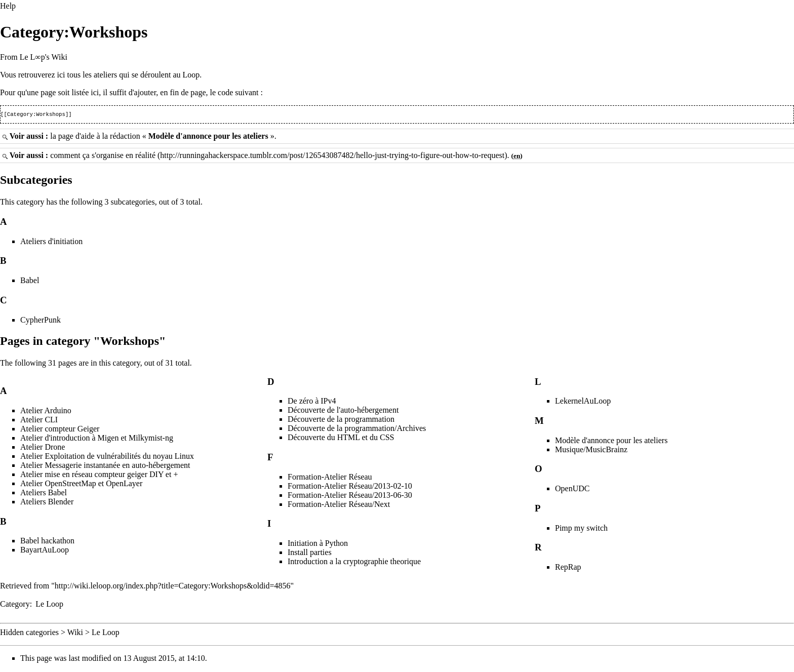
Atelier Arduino (46, 411)
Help (8, 6)
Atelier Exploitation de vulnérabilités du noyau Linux (107, 457)
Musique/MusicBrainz (591, 450)
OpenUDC (572, 489)
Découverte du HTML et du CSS (341, 438)
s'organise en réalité (124, 156)
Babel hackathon (47, 542)
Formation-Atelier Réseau (330, 478)
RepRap (568, 568)
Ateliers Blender (47, 503)
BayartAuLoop (45, 551)
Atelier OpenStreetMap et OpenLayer (81, 484)
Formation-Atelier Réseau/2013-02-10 (350, 487)
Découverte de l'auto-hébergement (343, 411)
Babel (30, 281)
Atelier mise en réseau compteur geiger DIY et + (99, 475)
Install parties (310, 553)
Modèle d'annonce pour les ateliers (208, 137)
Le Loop (49, 605)
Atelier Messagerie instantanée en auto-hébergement (105, 466)
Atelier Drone (43, 448)
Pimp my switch (581, 529)
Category (15, 605)
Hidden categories (29, 633)
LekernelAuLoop (583, 402)
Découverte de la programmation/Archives (357, 429)
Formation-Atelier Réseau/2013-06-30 (350, 496)
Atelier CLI (39, 421)
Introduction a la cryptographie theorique (354, 562)
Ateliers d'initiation (51, 242)
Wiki (75, 633)
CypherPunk (41, 321)
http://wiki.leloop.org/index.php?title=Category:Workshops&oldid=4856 (173, 587)
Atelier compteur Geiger (60, 430)
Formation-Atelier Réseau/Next (339, 505)
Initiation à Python (318, 544)
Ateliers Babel (44, 493)
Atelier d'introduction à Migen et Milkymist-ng (97, 439)
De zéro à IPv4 (312, 402)
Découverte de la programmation (341, 420)
